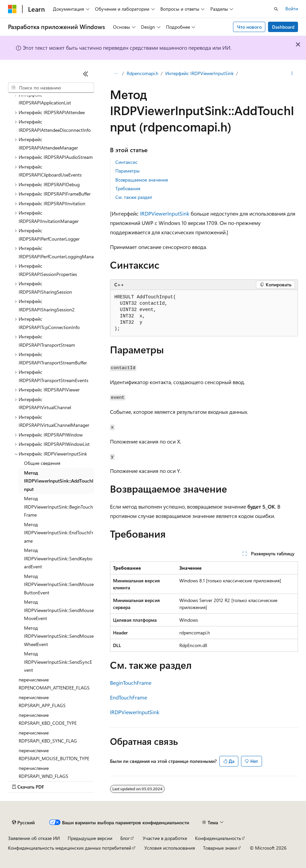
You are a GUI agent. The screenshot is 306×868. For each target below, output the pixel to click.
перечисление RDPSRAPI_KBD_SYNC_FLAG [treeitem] (48, 737)
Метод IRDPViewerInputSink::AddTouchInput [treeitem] (59, 481)
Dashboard (283, 27)
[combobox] (51, 88)
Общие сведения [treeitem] (42, 463)
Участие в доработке (165, 838)
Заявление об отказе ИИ (34, 838)
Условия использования (170, 848)
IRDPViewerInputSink (165, 213)
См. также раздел (134, 197)
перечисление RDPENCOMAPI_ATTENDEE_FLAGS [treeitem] (54, 684)
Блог (125, 838)
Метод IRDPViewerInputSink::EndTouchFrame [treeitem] (59, 533)
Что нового (249, 27)
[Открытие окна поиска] (276, 9)
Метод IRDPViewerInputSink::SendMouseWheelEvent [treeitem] (59, 636)
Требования (128, 188)
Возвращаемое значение (142, 180)
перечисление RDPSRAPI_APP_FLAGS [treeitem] (42, 701)
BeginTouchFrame (131, 683)
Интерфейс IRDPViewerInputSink (199, 73)
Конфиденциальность (218, 838)
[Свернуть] (86, 74)
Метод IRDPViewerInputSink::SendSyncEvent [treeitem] (58, 662)
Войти (292, 9)
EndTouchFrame (128, 697)
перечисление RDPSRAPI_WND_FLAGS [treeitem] (43, 772)
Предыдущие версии (90, 838)
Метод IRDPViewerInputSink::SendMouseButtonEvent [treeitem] (59, 584)
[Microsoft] (12, 9)
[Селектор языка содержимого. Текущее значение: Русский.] (23, 823)
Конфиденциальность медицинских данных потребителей (70, 848)
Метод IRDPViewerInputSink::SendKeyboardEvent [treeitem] (58, 558)
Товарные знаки (220, 848)
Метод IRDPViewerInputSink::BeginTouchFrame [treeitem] (58, 507)
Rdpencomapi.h (142, 73)
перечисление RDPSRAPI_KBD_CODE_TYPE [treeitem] (48, 719)
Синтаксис (126, 162)
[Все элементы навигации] (116, 74)
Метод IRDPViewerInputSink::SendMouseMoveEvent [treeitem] (59, 610)
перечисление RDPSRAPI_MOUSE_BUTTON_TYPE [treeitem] (54, 755)
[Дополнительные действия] (292, 74)
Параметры (127, 171)
